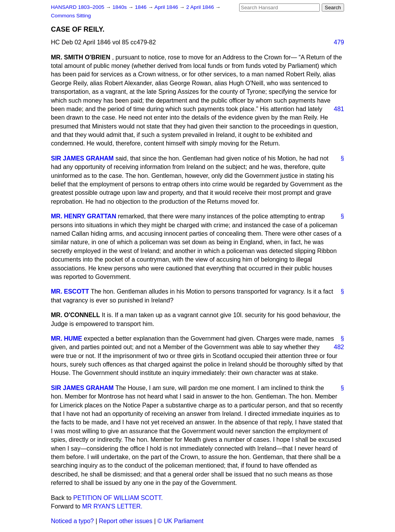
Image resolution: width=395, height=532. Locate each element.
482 (339, 347)
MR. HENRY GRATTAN (84, 216)
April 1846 (167, 7)
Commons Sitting (71, 16)
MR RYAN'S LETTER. (112, 506)
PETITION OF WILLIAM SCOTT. (118, 498)
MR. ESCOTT (70, 291)
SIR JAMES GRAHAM (82, 158)
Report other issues (126, 521)
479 (339, 42)
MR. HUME (67, 339)
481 (339, 109)
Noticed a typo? (72, 521)
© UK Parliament (180, 521)
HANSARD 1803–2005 (78, 7)
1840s (120, 7)
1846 (142, 7)
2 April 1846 (201, 7)
